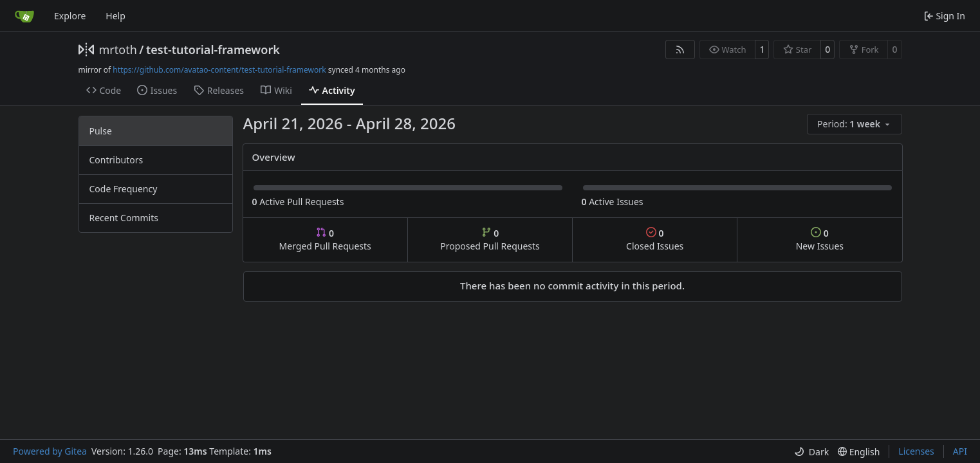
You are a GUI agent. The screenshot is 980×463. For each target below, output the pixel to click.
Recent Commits (124, 218)
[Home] (24, 16)
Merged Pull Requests (325, 240)
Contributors (116, 160)
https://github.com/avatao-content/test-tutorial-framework (219, 70)
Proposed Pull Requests (490, 240)
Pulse (101, 131)
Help (116, 16)
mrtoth (118, 50)
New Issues (820, 240)
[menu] (854, 124)
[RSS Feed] (680, 50)
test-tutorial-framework (213, 50)
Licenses (916, 451)
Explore (70, 16)
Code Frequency (124, 189)
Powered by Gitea (50, 451)
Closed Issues (655, 240)
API (960, 451)
